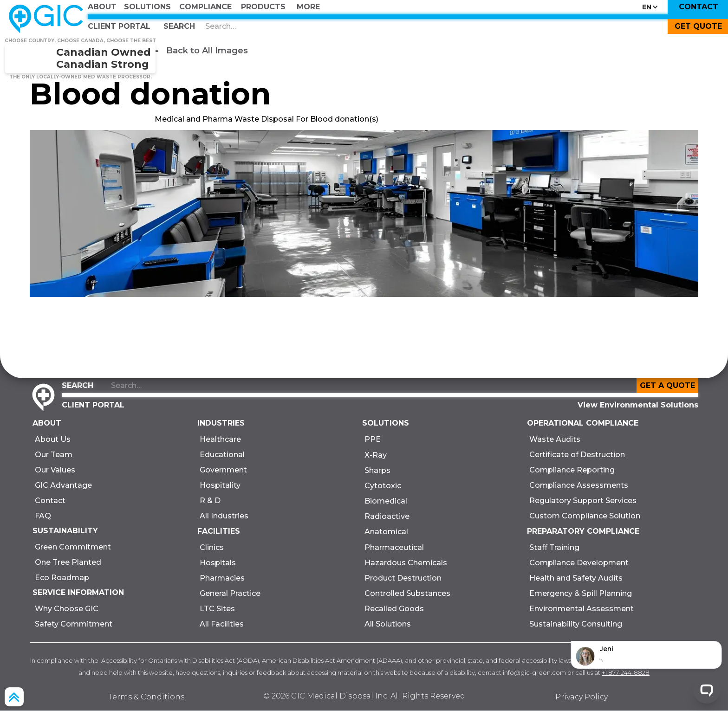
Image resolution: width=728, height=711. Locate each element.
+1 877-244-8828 (626, 672)
